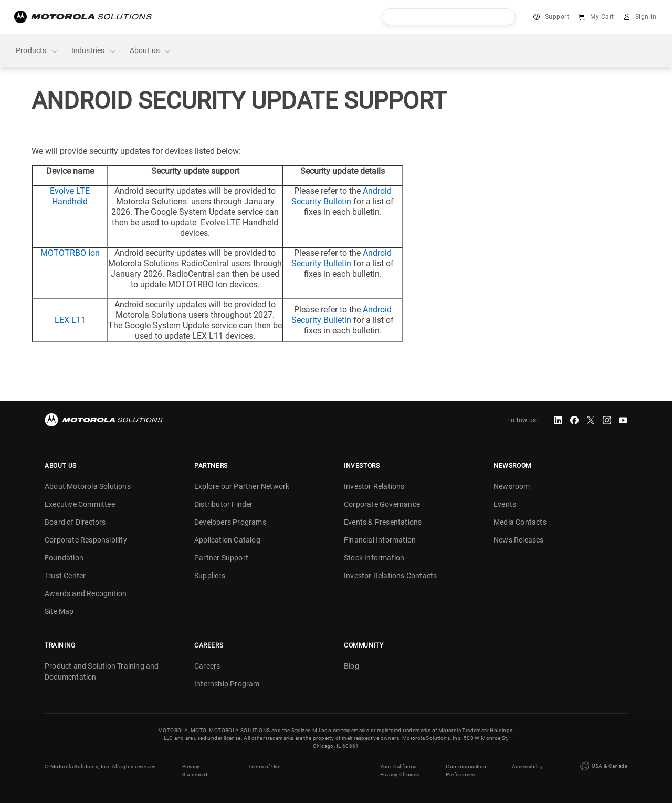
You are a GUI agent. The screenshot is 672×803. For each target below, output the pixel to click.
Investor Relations (374, 486)
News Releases (519, 540)
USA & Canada (603, 766)
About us (151, 51)
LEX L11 (70, 320)
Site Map (59, 611)
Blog (351, 666)
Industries (94, 51)
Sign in (646, 17)
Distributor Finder (224, 504)
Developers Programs (230, 522)
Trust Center (65, 576)
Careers (207, 666)
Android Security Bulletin (342, 196)
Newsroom (512, 486)
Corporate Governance (382, 504)
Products (37, 51)
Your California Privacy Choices (400, 770)
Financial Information (380, 540)
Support (557, 17)
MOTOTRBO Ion (70, 253)
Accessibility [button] (527, 766)
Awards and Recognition (86, 593)
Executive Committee (80, 504)
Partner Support (221, 558)
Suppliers (210, 576)
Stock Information (374, 558)
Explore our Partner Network (242, 486)
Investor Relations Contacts (390, 576)
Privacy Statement (195, 770)
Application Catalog (227, 540)
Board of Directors (75, 522)
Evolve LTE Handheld (70, 196)
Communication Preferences (466, 770)
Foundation (64, 558)
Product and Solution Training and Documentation (102, 671)
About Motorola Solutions (88, 486)
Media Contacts (520, 522)
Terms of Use (264, 766)
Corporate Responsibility (86, 540)
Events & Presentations (383, 522)
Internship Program (227, 684)
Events (505, 504)
